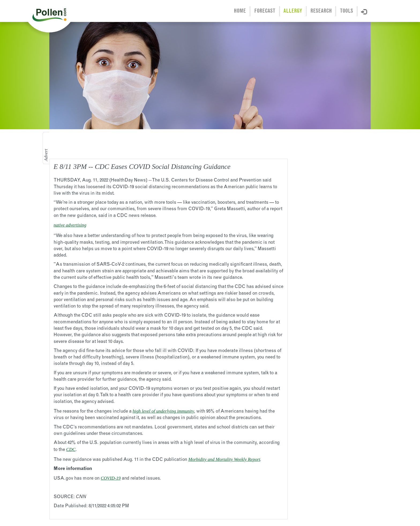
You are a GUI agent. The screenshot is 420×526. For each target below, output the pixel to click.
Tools (346, 11)
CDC (71, 449)
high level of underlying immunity (163, 411)
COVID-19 (111, 478)
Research (321, 11)
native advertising (70, 225)
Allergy (293, 11)
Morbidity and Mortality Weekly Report (224, 459)
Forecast (265, 11)
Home (240, 11)
